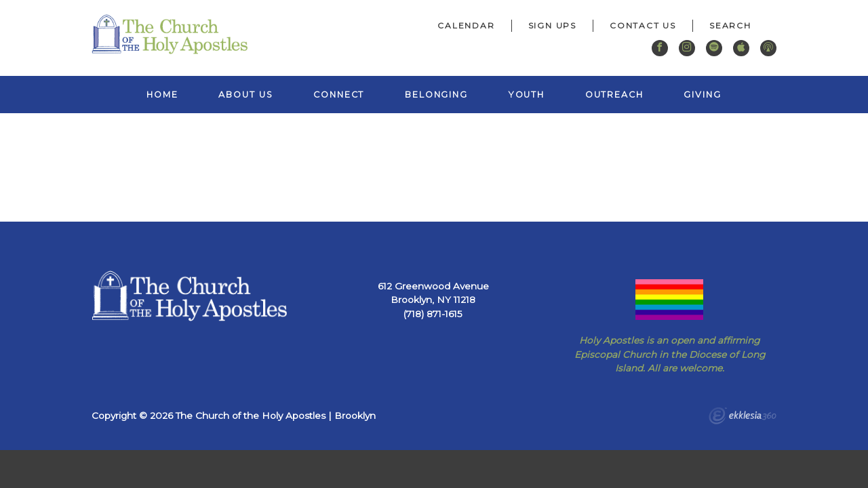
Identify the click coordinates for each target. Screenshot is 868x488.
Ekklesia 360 (743, 418)
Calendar (466, 25)
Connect (339, 95)
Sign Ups (552, 25)
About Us (245, 95)
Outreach (614, 95)
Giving (702, 95)
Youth (527, 95)
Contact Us (643, 25)
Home (162, 95)
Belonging (436, 95)
